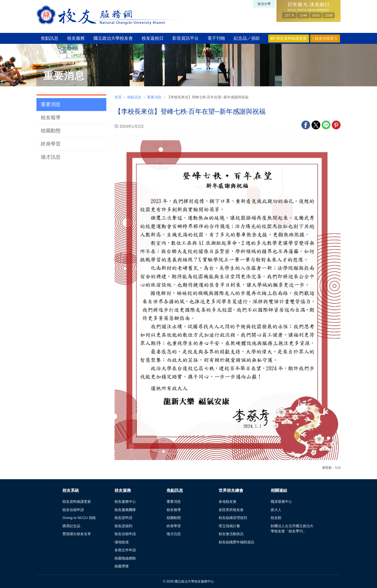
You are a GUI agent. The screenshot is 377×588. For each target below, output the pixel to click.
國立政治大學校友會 (113, 38)
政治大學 (264, 4)
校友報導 (51, 118)
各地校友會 (228, 502)
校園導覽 (122, 566)
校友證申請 (123, 518)
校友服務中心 (125, 502)
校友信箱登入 (325, 38)
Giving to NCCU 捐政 (79, 518)
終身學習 (51, 144)
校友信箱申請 (73, 510)
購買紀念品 (71, 526)
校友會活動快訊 (231, 534)
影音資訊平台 (185, 38)
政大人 (276, 510)
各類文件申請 (125, 550)
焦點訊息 (50, 38)
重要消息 (51, 104)
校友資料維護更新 (289, 38)
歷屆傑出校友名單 (77, 534)
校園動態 (51, 131)
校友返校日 (153, 38)
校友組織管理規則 (233, 518)
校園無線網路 (125, 558)
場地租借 (122, 542)
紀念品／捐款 (247, 38)
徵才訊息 (51, 157)
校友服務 (76, 38)
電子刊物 (216, 38)
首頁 (118, 97)
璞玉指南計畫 (229, 526)
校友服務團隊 (125, 510)
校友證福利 (123, 526)
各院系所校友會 (231, 510)
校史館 (276, 518)
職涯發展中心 (281, 502)
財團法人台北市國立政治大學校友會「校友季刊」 (292, 529)
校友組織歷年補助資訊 (236, 542)
